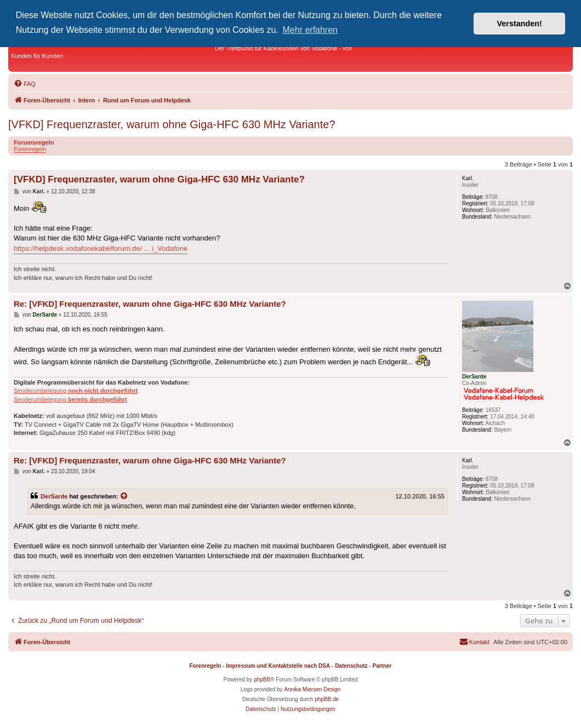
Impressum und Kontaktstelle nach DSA (278, 666)
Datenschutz (351, 666)
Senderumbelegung (76, 391)
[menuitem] (25, 84)
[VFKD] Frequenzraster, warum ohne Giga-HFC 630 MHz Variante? (172, 124)
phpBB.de (327, 699)
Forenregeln (30, 149)
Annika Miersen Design (312, 689)
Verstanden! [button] (520, 24)
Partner (382, 666)
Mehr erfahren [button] (311, 30)
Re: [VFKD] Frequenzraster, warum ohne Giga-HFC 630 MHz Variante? (150, 304)
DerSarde (54, 496)
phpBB (262, 680)
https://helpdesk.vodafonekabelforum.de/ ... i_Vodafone (101, 248)
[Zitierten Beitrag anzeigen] (124, 496)
